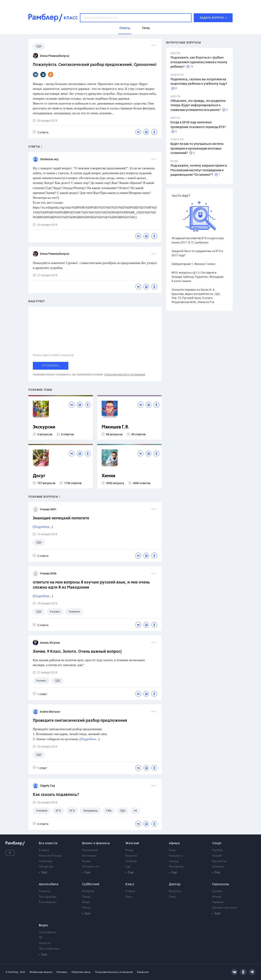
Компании (89, 856)
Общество (46, 867)
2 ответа (41, 132)
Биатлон (218, 867)
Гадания (218, 902)
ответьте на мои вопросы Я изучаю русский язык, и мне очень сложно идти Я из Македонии (91, 585)
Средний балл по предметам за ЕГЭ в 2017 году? (197, 253)
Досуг (39, 476)
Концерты (176, 856)
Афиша (174, 843)
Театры (174, 861)
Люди (86, 897)
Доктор (175, 884)
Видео (44, 925)
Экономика (90, 850)
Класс (130, 884)
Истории (88, 891)
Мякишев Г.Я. (115, 427)
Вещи (86, 902)
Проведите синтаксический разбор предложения (80, 721)
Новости (45, 891)
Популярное (47, 932)
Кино (172, 850)
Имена (217, 897)
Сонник (217, 891)
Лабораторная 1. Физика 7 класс (194, 264)
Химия (108, 476)
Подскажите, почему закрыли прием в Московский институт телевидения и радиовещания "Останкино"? (199, 170)
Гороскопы (221, 884)
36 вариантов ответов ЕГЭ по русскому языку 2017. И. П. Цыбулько (198, 240)
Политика (45, 861)
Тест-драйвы (47, 897)
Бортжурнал (48, 902)
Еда (128, 867)
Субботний (91, 884)
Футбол (218, 850)
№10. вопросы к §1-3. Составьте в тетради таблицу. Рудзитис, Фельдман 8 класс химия (198, 277)
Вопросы (175, 891)
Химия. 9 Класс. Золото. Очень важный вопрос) (77, 652)
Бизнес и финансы (96, 843)
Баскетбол (219, 861)
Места (86, 908)
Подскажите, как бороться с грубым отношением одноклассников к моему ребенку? (199, 62)
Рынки (86, 861)
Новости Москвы (50, 856)
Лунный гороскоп (225, 908)
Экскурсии (44, 427)
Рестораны (176, 867)
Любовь (131, 861)
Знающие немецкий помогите (61, 518)
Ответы (130, 891)
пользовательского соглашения (125, 375)
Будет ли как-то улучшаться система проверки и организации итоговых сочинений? (197, 149)
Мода (129, 850)
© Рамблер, (12, 972)
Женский (132, 843)
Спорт (217, 843)
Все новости (48, 843)
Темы (129, 897)
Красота (131, 856)
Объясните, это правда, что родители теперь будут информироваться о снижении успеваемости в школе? (198, 105)
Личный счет (91, 867)
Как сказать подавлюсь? (56, 795)
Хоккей (217, 856)
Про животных (49, 949)
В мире (44, 850)
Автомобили (48, 884)
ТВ (41, 938)
